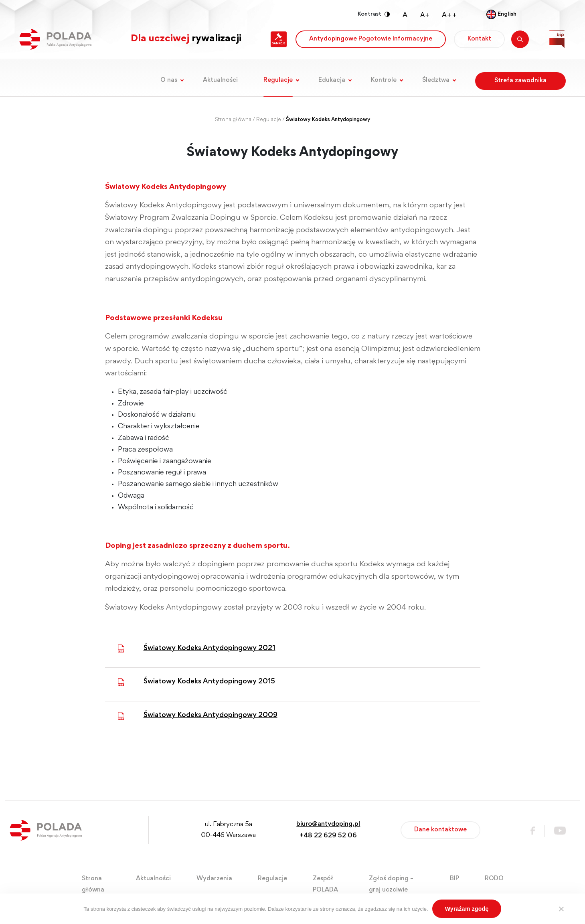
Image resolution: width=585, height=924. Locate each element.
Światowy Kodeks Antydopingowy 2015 (209, 682)
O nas (169, 80)
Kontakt (479, 39)
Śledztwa (436, 80)
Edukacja (332, 80)
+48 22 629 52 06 (328, 836)
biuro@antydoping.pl (328, 824)
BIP (454, 879)
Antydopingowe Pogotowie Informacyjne (371, 39)
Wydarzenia (214, 879)
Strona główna (233, 120)
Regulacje (278, 80)
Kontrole (384, 80)
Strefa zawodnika (520, 81)
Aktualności (220, 80)
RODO (494, 879)
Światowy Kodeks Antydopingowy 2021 (210, 648)
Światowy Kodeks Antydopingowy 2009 (211, 715)
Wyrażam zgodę (467, 909)
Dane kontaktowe (440, 830)
